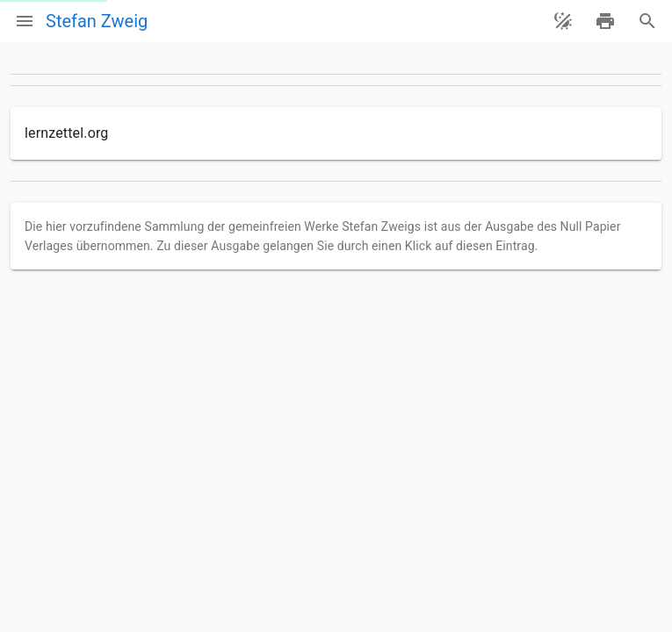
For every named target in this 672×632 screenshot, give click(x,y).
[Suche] (647, 21)
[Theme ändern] (563, 21)
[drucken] (605, 21)
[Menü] (25, 21)
